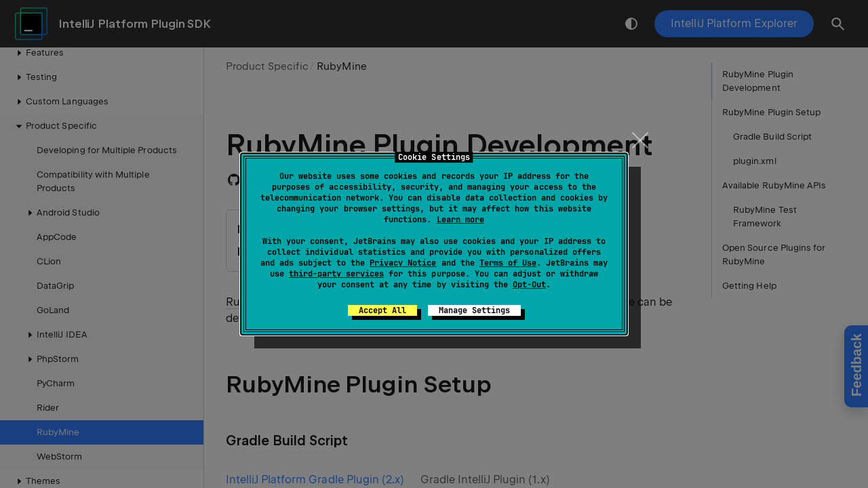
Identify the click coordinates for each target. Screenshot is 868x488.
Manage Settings (474, 310)
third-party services (336, 274)
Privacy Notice (403, 263)
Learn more (460, 220)
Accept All (382, 310)
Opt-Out (529, 285)
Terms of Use (508, 263)
